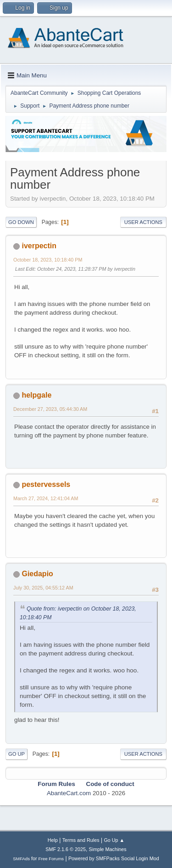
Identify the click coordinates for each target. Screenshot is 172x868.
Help (53, 840)
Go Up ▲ (114, 840)
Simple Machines (108, 849)
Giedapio (37, 574)
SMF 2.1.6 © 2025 (66, 849)
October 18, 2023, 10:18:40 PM (48, 260)
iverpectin (39, 246)
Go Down (21, 222)
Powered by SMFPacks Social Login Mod (114, 858)
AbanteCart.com (69, 793)
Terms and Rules (81, 840)
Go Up (17, 754)
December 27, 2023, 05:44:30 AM (50, 409)
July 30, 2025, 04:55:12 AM (43, 588)
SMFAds (21, 859)
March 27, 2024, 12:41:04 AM (46, 498)
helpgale (36, 395)
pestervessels (46, 484)
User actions (143, 222)
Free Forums (51, 859)
